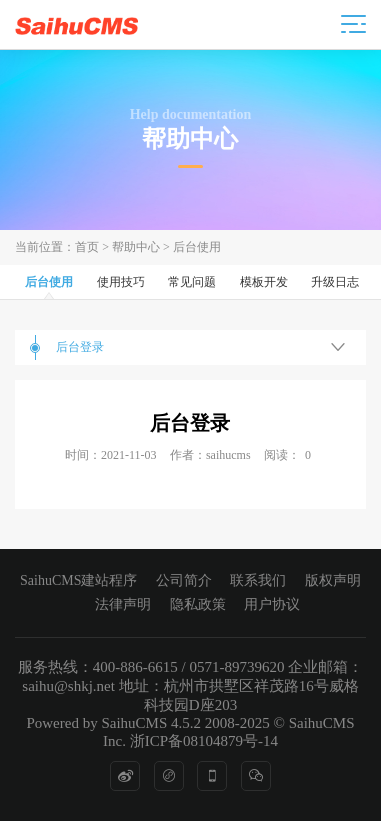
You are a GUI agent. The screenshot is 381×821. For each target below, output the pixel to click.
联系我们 (258, 580)
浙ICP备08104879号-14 (204, 741)
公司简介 (184, 580)
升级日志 (335, 282)
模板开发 (264, 282)
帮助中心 (136, 247)
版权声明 (333, 580)
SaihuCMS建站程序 (78, 580)
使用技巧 (121, 282)
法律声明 (123, 604)
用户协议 (272, 604)
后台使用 (197, 247)
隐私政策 (198, 604)
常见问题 (192, 282)
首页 (87, 247)
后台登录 (80, 347)
